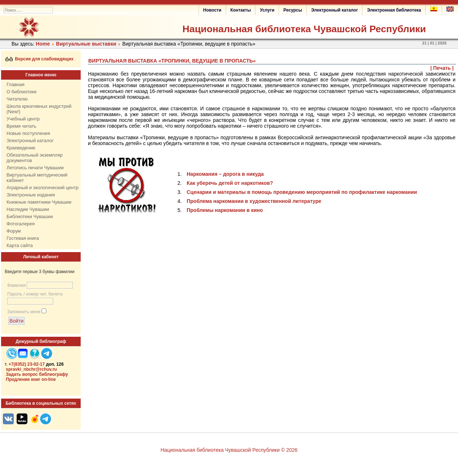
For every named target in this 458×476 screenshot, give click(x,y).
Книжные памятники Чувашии (39, 202)
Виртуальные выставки (86, 44)
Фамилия (16, 285)
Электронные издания (31, 195)
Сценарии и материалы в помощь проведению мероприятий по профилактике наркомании (302, 192)
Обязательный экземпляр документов (35, 158)
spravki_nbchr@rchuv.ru (31, 369)
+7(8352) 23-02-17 (27, 364)
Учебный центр (23, 119)
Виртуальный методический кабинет (37, 178)
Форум (14, 231)
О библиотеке (22, 92)
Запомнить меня (24, 312)
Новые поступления (28, 133)
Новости (212, 10)
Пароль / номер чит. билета (35, 294)
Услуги (267, 10)
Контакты (241, 10)
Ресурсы (293, 10)
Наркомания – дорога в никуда (225, 174)
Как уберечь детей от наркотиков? (230, 183)
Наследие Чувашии (28, 209)
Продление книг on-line (31, 379)
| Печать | (442, 68)
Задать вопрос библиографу (37, 374)
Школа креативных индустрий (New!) (39, 109)
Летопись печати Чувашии (35, 168)
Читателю (17, 99)
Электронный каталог (334, 10)
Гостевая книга (23, 238)
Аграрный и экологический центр (43, 188)
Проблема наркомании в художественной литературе (254, 201)
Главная (15, 84)
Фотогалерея (21, 224)
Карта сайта (20, 245)
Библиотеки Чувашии (30, 216)
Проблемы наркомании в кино (225, 210)
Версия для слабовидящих (40, 59)
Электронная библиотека (394, 10)
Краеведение (21, 148)
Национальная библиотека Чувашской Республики (304, 29)
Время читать (21, 126)
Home (43, 44)
